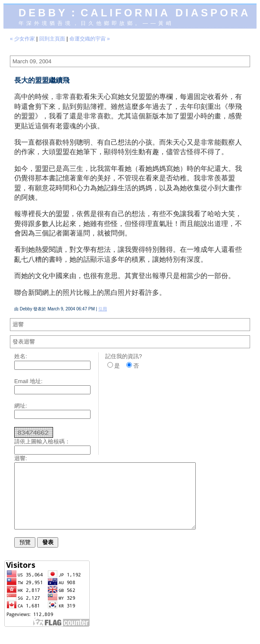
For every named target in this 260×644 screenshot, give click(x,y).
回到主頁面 (52, 39)
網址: (21, 406)
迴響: (21, 458)
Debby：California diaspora (135, 13)
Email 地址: (28, 381)
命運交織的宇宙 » (90, 39)
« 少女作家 (22, 39)
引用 (103, 309)
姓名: (21, 356)
